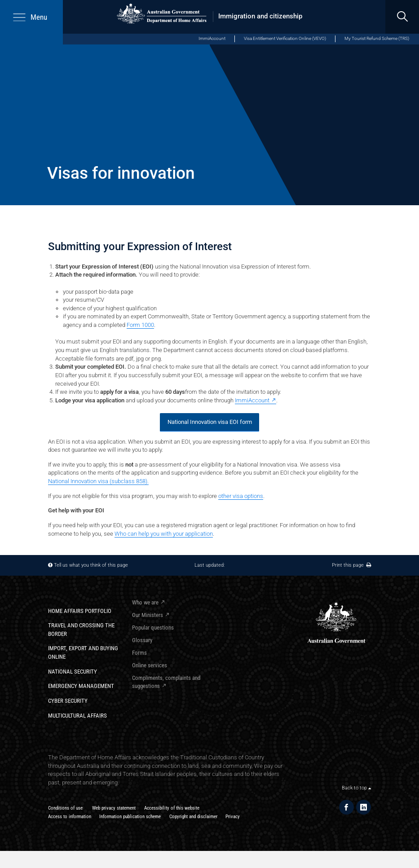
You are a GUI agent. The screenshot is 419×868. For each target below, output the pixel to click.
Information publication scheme (130, 817)
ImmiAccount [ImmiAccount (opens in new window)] (212, 38)
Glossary (142, 640)
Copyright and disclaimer (193, 817)
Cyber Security (68, 701)
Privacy (233, 817)
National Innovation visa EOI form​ (210, 422)
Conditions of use (65, 808)
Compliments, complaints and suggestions (166, 682)
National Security (73, 672)
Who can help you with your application (164, 534)
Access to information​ (70, 817)
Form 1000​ (140, 325)
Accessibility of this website (172, 808)
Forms (139, 653)
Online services (150, 665)
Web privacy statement (114, 808)
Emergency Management (81, 686)
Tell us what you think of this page (91, 565)
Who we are (145, 602)
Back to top (356, 788)
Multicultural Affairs (77, 716)
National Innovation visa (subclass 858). (98, 481)
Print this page (351, 565)
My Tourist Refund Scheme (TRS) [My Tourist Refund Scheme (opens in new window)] (377, 38)
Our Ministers (148, 615)
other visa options (241, 496)
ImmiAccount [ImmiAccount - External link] (252, 400)
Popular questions (153, 628)
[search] (402, 17)
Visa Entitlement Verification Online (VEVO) (285, 38)
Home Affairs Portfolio (80, 611)
